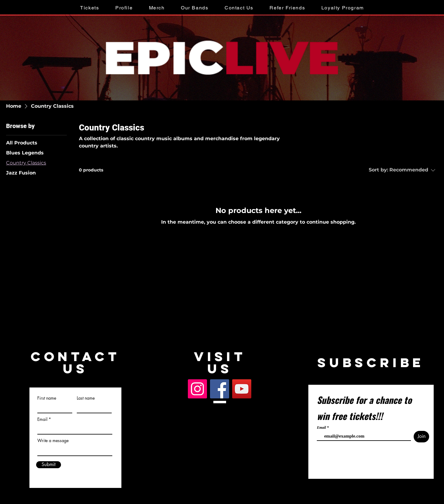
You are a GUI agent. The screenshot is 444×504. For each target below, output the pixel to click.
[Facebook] (220, 389)
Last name (86, 398)
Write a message (53, 441)
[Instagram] (197, 389)
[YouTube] (242, 389)
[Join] (421, 437)
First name (47, 398)
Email (42, 419)
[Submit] (49, 465)
